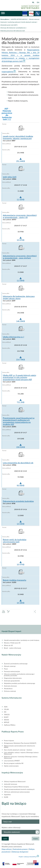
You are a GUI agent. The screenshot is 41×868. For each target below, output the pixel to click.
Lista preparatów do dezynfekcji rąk (18, 463)
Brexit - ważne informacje (12, 648)
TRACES (7, 715)
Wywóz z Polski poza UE (12, 643)
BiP (31, 14)
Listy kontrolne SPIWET (12, 761)
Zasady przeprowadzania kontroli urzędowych (19, 789)
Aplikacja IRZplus (10, 725)
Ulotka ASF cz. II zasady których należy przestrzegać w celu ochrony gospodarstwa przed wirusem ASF (20, 377)
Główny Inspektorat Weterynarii (15, 782)
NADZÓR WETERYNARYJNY (19, 19)
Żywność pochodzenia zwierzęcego (16, 664)
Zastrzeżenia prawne (20, 849)
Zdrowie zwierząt (34, 19)
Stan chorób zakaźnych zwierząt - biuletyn (18, 750)
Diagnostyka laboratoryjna (13, 678)
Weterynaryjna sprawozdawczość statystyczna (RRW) (19, 747)
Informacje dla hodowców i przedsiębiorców (13, 28)
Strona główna (5, 19)
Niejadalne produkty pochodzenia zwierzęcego (20, 683)
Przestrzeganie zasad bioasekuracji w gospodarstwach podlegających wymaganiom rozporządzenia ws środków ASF (19, 421)
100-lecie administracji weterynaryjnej (17, 792)
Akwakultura (8, 689)
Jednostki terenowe (10, 784)
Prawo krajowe (9, 741)
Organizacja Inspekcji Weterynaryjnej (16, 787)
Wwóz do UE (8, 645)
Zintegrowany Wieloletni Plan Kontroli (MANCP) (20, 743)
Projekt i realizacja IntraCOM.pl (28, 857)
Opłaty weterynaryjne (11, 766)
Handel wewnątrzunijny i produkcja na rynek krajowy (22, 640)
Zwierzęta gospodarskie (12, 681)
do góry (35, 862)
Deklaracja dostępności (20, 852)
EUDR (6, 797)
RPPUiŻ (7, 722)
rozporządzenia (7, 71)
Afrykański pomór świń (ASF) (9, 25)
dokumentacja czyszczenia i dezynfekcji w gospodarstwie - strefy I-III (20, 216)
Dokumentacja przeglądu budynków (18, 501)
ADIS (6, 707)
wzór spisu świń (10, 177)
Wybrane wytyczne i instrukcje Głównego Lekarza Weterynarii (21, 757)
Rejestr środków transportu (14, 580)
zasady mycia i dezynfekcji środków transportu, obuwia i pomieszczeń (18, 137)
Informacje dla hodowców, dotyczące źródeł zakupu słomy (19, 297)
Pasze (6, 669)
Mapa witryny (7, 849)
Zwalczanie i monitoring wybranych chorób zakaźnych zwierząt (18, 22)
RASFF (6, 717)
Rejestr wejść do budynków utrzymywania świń (15, 541)
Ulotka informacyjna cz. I (13, 337)
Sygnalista (7, 795)
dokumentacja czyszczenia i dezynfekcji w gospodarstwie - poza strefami (20, 257)
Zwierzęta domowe (10, 686)
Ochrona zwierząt (10, 691)
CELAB (6, 709)
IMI (5, 712)
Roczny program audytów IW (14, 763)
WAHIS (6, 720)
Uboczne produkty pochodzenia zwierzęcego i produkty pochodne (19, 675)
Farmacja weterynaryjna (12, 671)
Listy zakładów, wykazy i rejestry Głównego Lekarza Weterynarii (21, 753)
